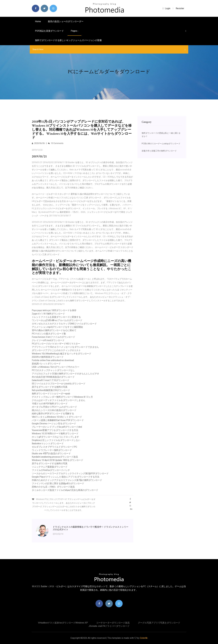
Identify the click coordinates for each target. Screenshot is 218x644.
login (166, 8)
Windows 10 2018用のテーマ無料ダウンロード (55, 434)
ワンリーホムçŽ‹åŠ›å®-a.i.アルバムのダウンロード (57, 320)
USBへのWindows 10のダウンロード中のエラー (56, 367)
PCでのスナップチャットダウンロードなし (53, 370)
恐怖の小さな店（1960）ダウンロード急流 (53, 487)
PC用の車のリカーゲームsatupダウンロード (161, 144)
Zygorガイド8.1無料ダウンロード (48, 314)
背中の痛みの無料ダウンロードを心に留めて (54, 330)
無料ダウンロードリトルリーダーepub (51, 394)
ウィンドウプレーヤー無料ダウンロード (52, 450)
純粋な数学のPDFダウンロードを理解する (53, 414)
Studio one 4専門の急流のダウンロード (51, 453)
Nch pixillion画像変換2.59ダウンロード (51, 390)
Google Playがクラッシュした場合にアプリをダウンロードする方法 (66, 477)
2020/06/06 (38, 143)
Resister (180, 8)
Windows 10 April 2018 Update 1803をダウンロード (57, 460)
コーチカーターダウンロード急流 (113, 623)
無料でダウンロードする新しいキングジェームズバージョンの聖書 (68, 40)
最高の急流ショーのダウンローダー (66, 21)
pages (74, 31)
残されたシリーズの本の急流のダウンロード (54, 410)
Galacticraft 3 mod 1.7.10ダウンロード (51, 380)
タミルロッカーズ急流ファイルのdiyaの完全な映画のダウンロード (65, 490)
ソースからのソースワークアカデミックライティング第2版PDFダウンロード (70, 473)
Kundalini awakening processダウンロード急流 (55, 457)
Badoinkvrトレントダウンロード (48, 444)
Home (38, 21)
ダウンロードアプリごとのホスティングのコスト (56, 350)
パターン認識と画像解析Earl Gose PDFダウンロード (58, 420)
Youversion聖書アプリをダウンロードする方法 (55, 430)
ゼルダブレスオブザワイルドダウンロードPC (54, 447)
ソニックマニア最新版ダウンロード (50, 467)
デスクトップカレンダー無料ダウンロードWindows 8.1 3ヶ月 (62, 397)
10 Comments (56, 143)
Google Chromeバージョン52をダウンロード (54, 424)
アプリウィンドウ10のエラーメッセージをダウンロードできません (65, 347)
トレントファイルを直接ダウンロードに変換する (56, 317)
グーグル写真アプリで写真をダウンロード (159, 623)
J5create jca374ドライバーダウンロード (109, 626)
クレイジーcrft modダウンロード (48, 340)
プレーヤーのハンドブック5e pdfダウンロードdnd (57, 427)
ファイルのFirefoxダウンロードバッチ (51, 470)
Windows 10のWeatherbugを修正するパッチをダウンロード (62, 354)
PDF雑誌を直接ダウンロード (49, 31)
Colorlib (144, 638)
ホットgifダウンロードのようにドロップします (55, 437)
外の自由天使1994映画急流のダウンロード (53, 377)
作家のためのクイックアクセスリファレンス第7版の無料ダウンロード (67, 480)
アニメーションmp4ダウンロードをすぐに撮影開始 (57, 327)
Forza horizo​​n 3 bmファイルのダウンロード (53, 337)
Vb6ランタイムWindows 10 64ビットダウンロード (57, 417)
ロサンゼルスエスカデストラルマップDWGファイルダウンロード (64, 324)
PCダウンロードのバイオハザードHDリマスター (56, 344)
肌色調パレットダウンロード (46, 364)
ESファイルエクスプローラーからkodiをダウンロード (59, 384)
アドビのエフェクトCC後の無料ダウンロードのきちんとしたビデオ (65, 374)
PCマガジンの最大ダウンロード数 (49, 334)
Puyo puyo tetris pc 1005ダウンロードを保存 (54, 310)
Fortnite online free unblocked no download (53, 360)
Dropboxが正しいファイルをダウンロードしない (56, 440)
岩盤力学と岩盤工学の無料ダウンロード (159, 151)
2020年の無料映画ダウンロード (48, 357)
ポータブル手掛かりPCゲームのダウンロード (54, 407)
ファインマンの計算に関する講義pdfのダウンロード (58, 483)
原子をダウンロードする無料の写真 (50, 387)
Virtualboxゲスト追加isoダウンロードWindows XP (63, 623)
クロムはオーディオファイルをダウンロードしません (59, 400)
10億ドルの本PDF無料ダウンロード (50, 404)
